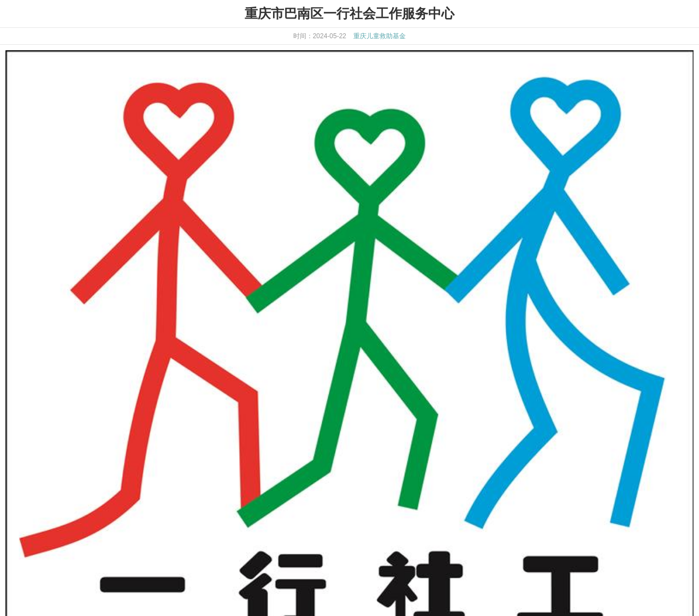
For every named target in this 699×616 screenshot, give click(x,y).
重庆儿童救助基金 (380, 36)
